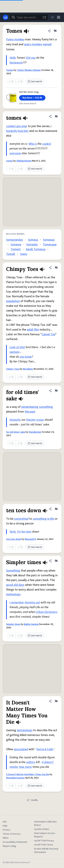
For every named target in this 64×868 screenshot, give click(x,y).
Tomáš (11, 254)
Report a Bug (9, 846)
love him (23, 131)
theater (31, 420)
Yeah (13, 532)
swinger (14, 352)
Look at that (17, 347)
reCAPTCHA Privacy (44, 841)
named (47, 44)
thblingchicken (24, 161)
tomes (9, 161)
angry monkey (33, 44)
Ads (5, 822)
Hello (13, 58)
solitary (31, 762)
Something (13, 571)
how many (25, 767)
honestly (12, 131)
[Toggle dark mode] (52, 17)
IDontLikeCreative (15, 778)
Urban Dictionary (47, 612)
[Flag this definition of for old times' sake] (56, 391)
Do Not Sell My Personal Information (46, 851)
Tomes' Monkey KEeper (29, 70)
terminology (25, 730)
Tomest (16, 249)
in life (51, 519)
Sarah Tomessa (36, 249)
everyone (15, 153)
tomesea (49, 240)
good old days (15, 585)
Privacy (6, 830)
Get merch (35, 82)
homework (16, 63)
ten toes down (14, 539)
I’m (19, 532)
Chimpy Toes (13, 369)
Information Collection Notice (45, 823)
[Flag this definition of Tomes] (55, 31)
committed (21, 519)
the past (30, 412)
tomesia (16, 245)
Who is (33, 144)
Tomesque (50, 245)
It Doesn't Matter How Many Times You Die (28, 774)
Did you (31, 58)
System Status (42, 829)
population (13, 301)
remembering (30, 407)
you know (26, 357)
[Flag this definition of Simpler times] (56, 561)
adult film (33, 330)
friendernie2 (35, 432)
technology (13, 594)
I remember (17, 602)
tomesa (33, 240)
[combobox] (29, 17)
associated (21, 749)
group (40, 420)
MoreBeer (28, 369)
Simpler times (13, 624)
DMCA (6, 838)
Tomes (10, 70)
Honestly (15, 420)
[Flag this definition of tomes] (56, 116)
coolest (47, 144)
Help (5, 826)
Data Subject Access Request (45, 835)
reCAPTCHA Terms (44, 845)
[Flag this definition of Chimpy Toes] (56, 268)
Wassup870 (30, 539)
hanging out (32, 602)
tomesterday (15, 240)
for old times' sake (16, 432)
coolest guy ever (17, 126)
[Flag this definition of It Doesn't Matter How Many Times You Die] (56, 701)
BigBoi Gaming (31, 624)
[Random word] (44, 17)
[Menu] (59, 17)
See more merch (28, 104)
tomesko (32, 245)
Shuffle (32, 800)
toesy (24, 254)
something (46, 407)
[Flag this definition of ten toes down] (56, 509)
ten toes (26, 532)
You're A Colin (45, 749)
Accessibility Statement (15, 842)
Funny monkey (15, 39)
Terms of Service (12, 834)
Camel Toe (48, 334)
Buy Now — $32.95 (32, 98)
